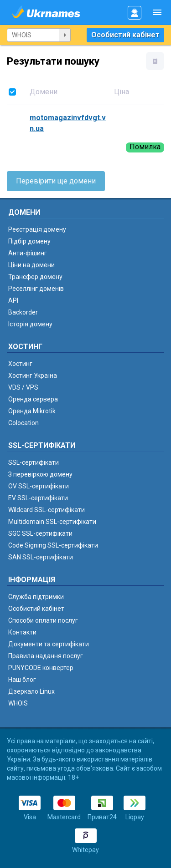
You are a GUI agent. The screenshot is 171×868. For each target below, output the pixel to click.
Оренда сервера (33, 399)
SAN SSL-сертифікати (41, 557)
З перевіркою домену (40, 474)
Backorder (23, 312)
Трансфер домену (35, 277)
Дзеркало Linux (31, 691)
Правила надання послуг (46, 656)
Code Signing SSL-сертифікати (53, 545)
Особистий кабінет (125, 35)
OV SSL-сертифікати (39, 486)
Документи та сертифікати (49, 644)
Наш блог (22, 680)
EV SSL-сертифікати (38, 498)
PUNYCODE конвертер (41, 668)
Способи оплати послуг (43, 620)
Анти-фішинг (28, 253)
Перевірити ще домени (56, 181)
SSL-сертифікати (34, 462)
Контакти (22, 632)
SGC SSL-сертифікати (40, 533)
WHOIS (18, 703)
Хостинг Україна (33, 376)
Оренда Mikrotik (32, 411)
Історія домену (30, 324)
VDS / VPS (23, 387)
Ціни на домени (31, 265)
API (13, 300)
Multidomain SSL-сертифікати (52, 522)
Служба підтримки (36, 597)
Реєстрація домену (37, 229)
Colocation (23, 423)
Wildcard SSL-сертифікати (47, 510)
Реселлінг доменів (36, 289)
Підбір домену (29, 241)
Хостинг (20, 364)
